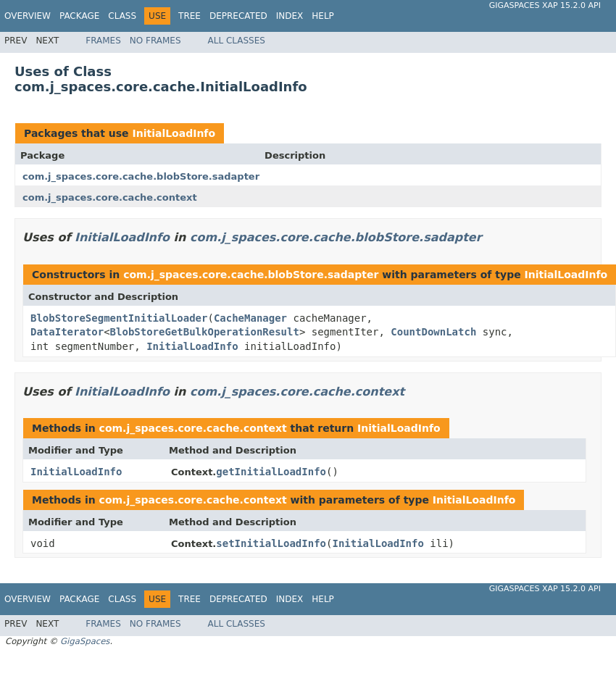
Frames (103, 41)
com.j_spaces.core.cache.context (110, 197)
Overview (28, 16)
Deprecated (238, 16)
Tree (190, 16)
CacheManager (250, 318)
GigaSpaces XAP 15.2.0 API (545, 5)
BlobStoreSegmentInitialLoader (119, 318)
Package (79, 16)
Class (122, 16)
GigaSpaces (85, 641)
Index (290, 16)
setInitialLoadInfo (271, 543)
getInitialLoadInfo (271, 472)
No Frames (155, 41)
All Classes (237, 41)
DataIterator (67, 332)
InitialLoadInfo (174, 133)
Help (323, 16)
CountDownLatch (433, 332)
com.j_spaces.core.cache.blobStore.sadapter (141, 176)
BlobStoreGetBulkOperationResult (205, 332)
